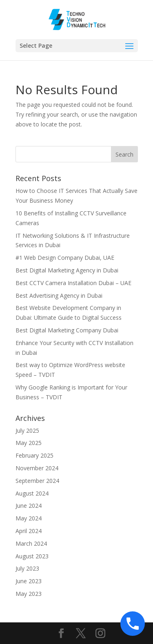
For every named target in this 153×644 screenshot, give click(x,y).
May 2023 (29, 594)
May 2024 (29, 518)
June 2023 (29, 581)
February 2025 (34, 455)
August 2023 (32, 556)
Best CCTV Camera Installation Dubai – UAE (73, 283)
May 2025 (29, 443)
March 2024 (31, 543)
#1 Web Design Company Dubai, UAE (65, 258)
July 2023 (27, 568)
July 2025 (27, 430)
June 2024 (29, 506)
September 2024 (37, 481)
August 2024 (32, 493)
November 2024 (37, 468)
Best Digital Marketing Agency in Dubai (68, 270)
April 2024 (29, 531)
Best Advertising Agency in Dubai (59, 295)
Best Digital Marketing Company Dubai (67, 330)
